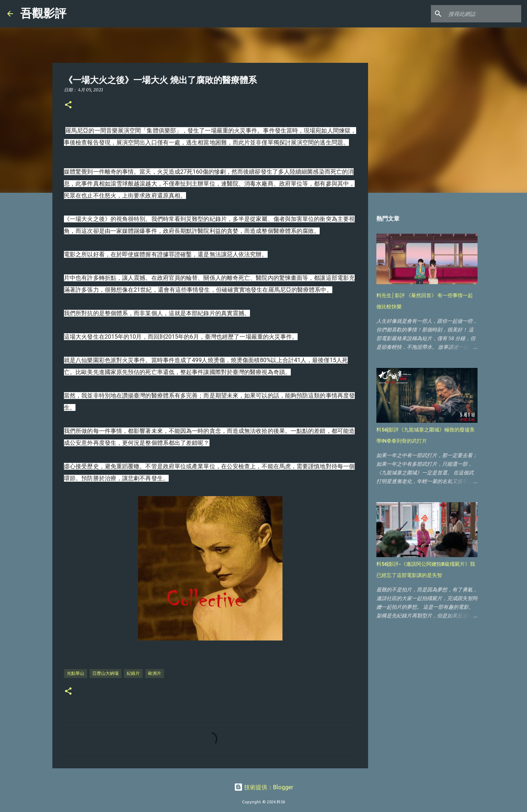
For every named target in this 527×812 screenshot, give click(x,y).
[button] (68, 105)
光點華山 (75, 673)
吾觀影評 (43, 13)
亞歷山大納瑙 (105, 673)
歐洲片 (155, 673)
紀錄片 (133, 673)
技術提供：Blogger (264, 787)
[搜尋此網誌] (483, 14)
